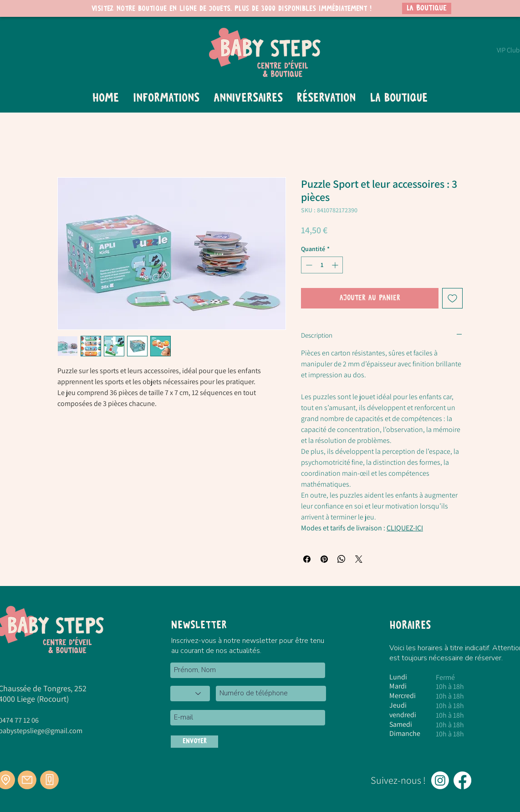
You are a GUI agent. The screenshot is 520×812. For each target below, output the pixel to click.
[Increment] (336, 265)
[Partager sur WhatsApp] (342, 559)
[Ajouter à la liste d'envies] (452, 298)
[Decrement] (308, 265)
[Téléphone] (49, 780)
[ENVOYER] (194, 742)
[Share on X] (359, 559)
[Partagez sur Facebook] (307, 559)
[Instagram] (440, 780)
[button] (166, 98)
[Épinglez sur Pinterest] (324, 559)
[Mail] (27, 780)
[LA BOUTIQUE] (427, 8)
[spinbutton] (322, 265)
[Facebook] (462, 780)
